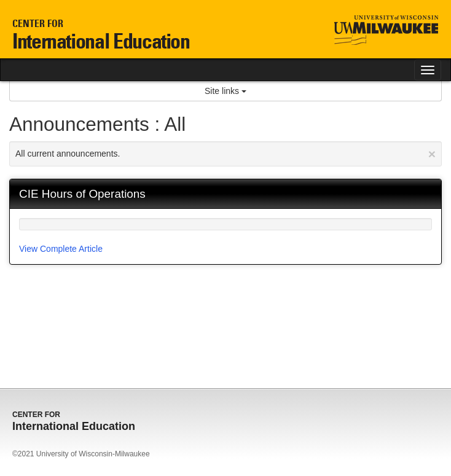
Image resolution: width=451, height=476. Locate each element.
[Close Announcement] (432, 154)
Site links (225, 91)
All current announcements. (225, 154)
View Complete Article (61, 249)
